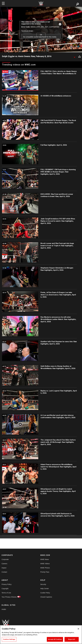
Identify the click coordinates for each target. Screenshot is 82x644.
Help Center (45, 589)
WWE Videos (45, 564)
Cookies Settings (9, 639)
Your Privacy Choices (9, 597)
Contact (4, 572)
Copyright (5, 589)
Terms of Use (6, 593)
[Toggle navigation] (3, 3)
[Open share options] (80, 56)
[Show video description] (75, 56)
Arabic (4, 609)
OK (41, 35)
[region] (41, 635)
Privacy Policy (7, 584)
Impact (4, 568)
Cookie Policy (45, 593)
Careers (4, 564)
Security (43, 584)
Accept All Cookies (55, 639)
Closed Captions (46, 597)
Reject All (72, 639)
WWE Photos (45, 568)
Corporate (5, 559)
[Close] (78, 629)
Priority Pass (45, 572)
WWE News (45, 559)
